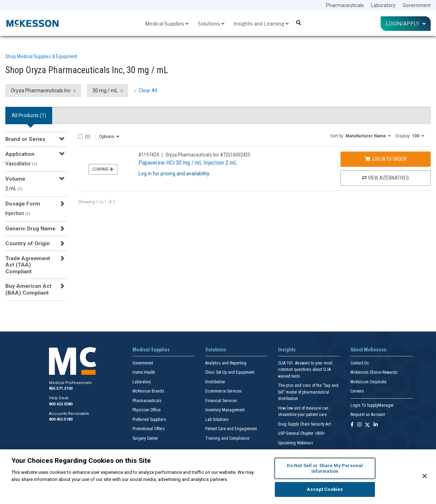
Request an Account (368, 415)
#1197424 (149, 155)
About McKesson (369, 350)
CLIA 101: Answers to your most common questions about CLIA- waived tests (305, 370)
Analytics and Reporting (226, 363)
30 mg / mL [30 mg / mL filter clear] (105, 91)
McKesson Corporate (368, 382)
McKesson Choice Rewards (374, 372)
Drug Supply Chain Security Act (304, 424)
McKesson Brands (148, 391)
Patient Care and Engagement (231, 429)
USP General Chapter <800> (302, 433)
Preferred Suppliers (149, 420)
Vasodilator (21, 164)
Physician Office (146, 410)
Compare (103, 169)
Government (417, 5)
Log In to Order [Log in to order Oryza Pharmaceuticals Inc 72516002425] (386, 159)
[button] (361, 136)
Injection (18, 213)
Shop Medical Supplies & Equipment (41, 56)
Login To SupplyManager (372, 405)
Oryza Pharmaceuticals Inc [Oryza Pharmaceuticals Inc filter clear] (41, 91)
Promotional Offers (149, 429)
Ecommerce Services (224, 391)
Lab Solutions (217, 420)
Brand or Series (25, 139)
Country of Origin (28, 243)
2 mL (14, 188)
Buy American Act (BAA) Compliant (28, 289)
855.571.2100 (61, 388)
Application (20, 154)
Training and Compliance (227, 438)
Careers (357, 391)
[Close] (425, 476)
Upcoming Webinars (296, 443)
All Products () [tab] (29, 115)
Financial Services (221, 401)
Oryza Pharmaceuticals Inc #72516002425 (208, 155)
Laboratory (383, 5)
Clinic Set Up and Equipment (230, 372)
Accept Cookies (325, 489)
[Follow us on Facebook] (352, 425)
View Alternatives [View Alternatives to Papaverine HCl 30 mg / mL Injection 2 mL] (385, 178)
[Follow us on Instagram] (359, 425)
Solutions (211, 24)
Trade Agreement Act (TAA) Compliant (28, 265)
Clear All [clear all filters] (148, 91)
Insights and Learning (261, 24)
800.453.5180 (61, 419)
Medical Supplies (167, 24)
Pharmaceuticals (345, 5)
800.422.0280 (61, 404)
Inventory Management (225, 410)
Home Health (144, 372)
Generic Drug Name (30, 229)
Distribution (215, 382)
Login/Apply (406, 24)
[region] (218, 477)
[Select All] (80, 136)
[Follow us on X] (367, 425)
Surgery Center (145, 438)
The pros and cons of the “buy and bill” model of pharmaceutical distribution (308, 392)
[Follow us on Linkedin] (376, 425)
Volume (15, 179)
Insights (287, 350)
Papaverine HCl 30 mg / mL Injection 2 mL (188, 163)
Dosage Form (23, 204)
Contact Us (360, 363)
